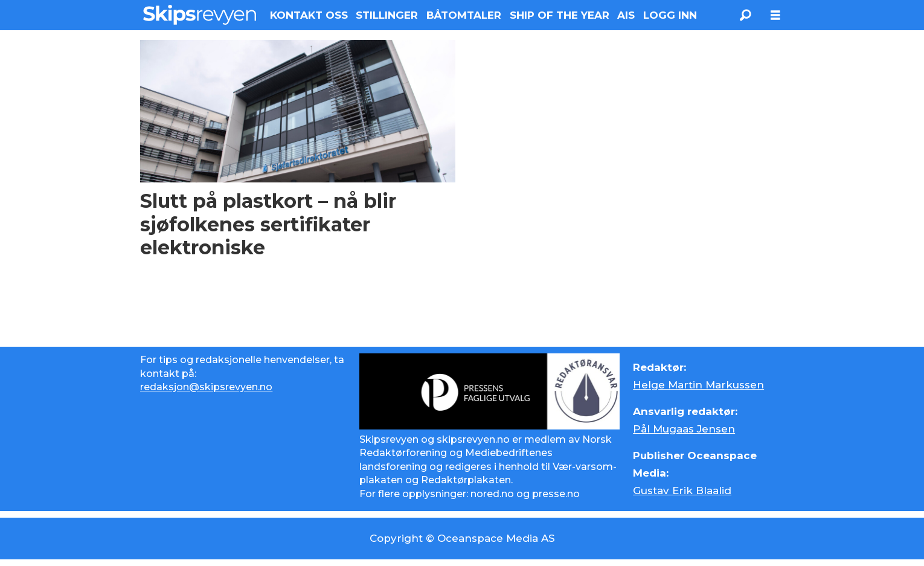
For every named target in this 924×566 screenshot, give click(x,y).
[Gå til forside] (200, 15)
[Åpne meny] (775, 15)
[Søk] (745, 15)
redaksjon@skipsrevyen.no (206, 387)
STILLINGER (387, 15)
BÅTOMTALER (464, 15)
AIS (626, 15)
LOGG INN (670, 15)
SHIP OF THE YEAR (560, 15)
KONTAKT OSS (309, 15)
